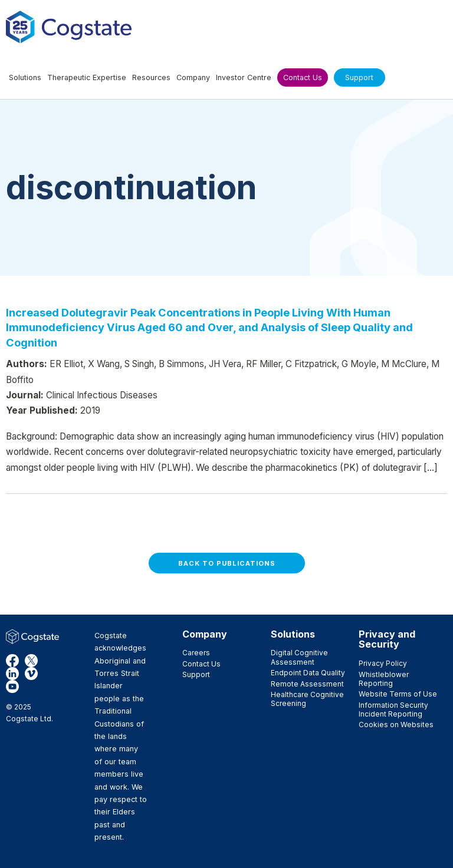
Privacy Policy (383, 663)
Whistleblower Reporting (384, 679)
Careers (196, 653)
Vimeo (31, 674)
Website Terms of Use (398, 694)
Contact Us (201, 664)
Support (196, 674)
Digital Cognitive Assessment (299, 657)
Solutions (293, 634)
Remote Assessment (307, 684)
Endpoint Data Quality (308, 673)
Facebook (12, 661)
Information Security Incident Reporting (393, 709)
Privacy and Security (387, 639)
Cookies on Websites (396, 725)
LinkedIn (12, 674)
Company (205, 634)
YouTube (12, 687)
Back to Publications (227, 563)
